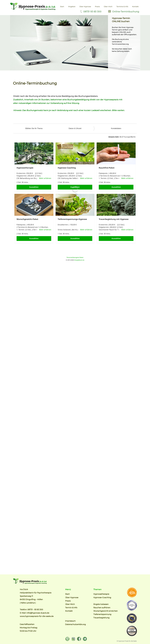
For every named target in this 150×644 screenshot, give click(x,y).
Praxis (68, 601)
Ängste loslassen (101, 604)
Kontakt (69, 611)
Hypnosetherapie (101, 594)
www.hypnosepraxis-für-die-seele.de (37, 616)
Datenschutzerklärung (75, 624)
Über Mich (70, 604)
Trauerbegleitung (101, 618)
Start (67, 594)
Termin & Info (71, 608)
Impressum (71, 621)
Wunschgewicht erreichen (105, 611)
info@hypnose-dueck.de (38, 613)
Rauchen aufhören (102, 608)
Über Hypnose (72, 597)
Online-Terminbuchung (126, 12)
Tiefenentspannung (102, 614)
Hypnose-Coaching (102, 597)
